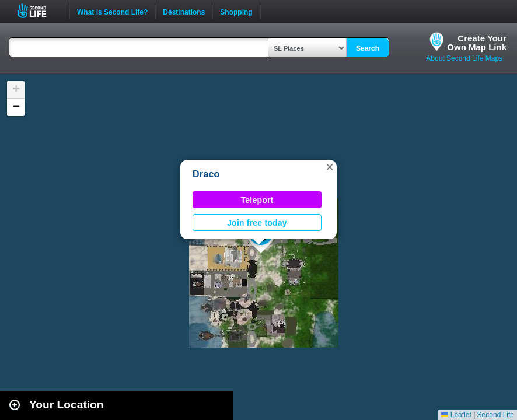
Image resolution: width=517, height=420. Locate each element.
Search (368, 48)
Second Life (38, 11)
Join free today (257, 223)
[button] (330, 167)
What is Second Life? (112, 11)
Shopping (236, 11)
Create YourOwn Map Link (477, 43)
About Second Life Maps (464, 58)
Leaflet (456, 415)
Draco (206, 174)
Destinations (184, 11)
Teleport (257, 200)
